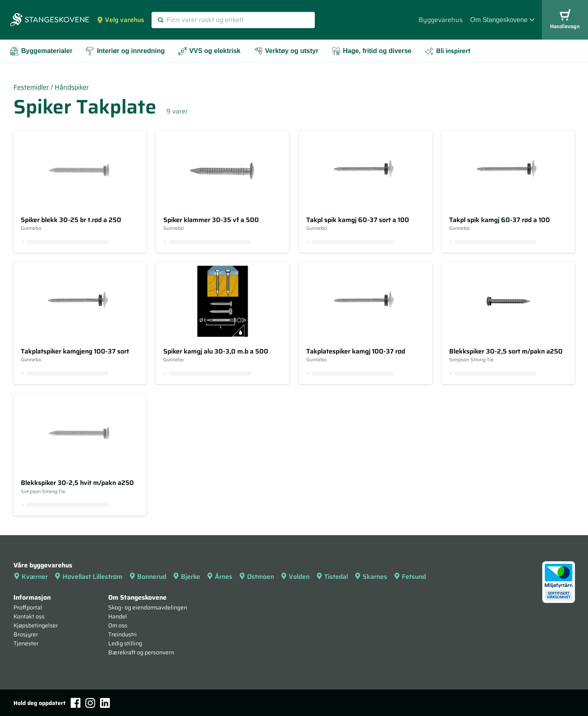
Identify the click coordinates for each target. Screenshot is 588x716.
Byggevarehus (441, 20)
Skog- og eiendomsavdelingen (148, 607)
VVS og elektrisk (209, 51)
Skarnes (371, 577)
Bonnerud (148, 577)
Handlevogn (565, 20)
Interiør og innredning (125, 51)
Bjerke (186, 577)
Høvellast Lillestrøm (88, 577)
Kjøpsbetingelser (36, 625)
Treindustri (122, 634)
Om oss (118, 625)
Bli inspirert (448, 51)
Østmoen (256, 577)
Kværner (31, 577)
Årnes (219, 577)
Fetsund (410, 577)
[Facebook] (76, 703)
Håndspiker (72, 87)
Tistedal (332, 577)
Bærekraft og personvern (141, 652)
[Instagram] (90, 703)
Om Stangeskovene (502, 20)
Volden (295, 577)
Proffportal (28, 607)
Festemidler (31, 87)
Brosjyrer (26, 634)
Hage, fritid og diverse (372, 51)
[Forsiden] (50, 20)
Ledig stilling (125, 643)
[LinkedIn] (105, 703)
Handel (118, 616)
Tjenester (26, 643)
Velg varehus (120, 20)
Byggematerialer (41, 51)
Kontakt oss (29, 616)
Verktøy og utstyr (286, 51)
